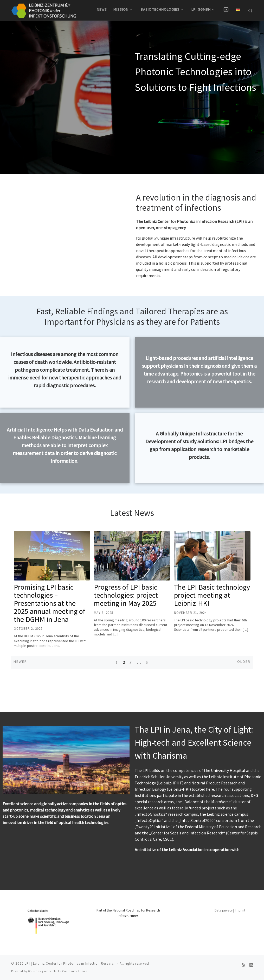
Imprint (240, 910)
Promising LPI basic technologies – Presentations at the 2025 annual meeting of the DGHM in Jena (50, 611)
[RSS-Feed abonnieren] (243, 965)
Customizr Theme (75, 971)
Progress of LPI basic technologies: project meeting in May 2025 (126, 603)
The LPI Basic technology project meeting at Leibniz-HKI (212, 603)
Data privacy (224, 910)
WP (30, 971)
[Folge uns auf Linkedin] (251, 965)
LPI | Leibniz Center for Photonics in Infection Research (70, 963)
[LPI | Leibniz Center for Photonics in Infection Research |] (44, 10)
